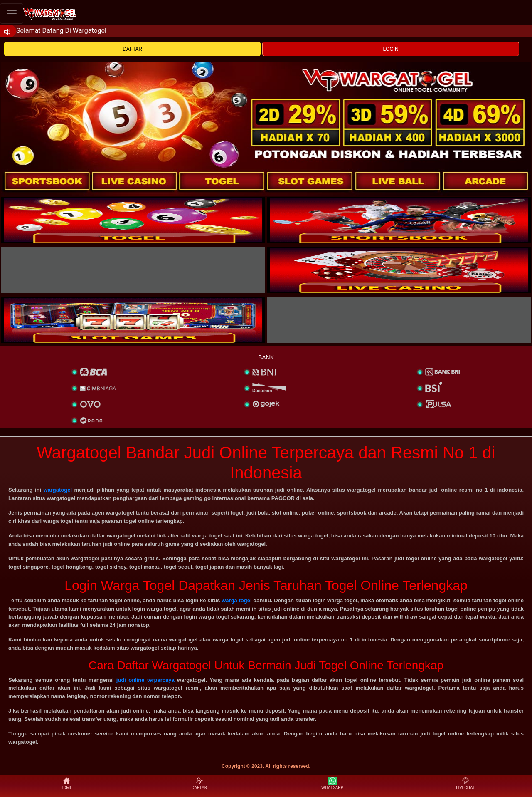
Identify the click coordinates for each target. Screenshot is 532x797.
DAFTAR (132, 49)
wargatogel (58, 490)
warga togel (236, 600)
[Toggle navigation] (12, 14)
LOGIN (390, 49)
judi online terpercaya (145, 680)
